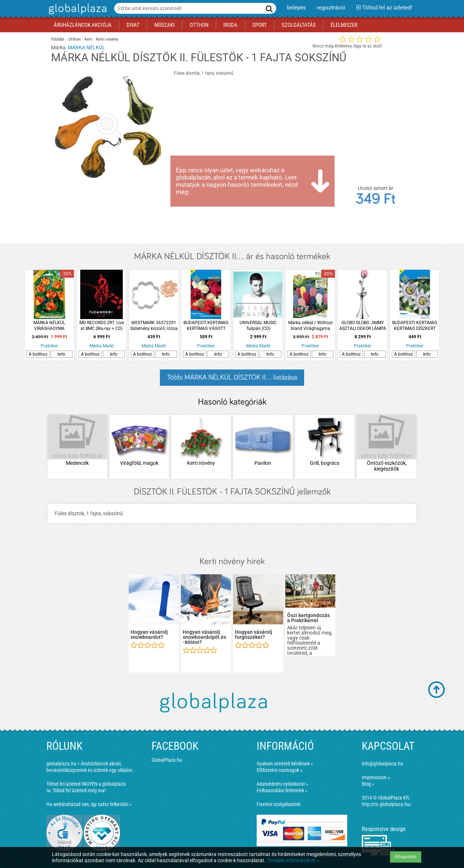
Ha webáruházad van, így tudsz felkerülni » (89, 804)
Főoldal (58, 39)
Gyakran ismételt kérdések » (285, 764)
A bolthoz (38, 354)
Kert (88, 39)
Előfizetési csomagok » (279, 770)
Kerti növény (107, 39)
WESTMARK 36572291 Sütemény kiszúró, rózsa (154, 326)
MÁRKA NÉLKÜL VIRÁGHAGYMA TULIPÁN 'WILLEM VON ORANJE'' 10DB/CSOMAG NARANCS (49, 326)
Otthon (74, 39)
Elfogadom (406, 857)
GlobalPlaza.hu (167, 760)
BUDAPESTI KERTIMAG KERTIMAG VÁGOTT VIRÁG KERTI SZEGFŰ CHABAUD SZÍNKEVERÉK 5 (206, 326)
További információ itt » (293, 860)
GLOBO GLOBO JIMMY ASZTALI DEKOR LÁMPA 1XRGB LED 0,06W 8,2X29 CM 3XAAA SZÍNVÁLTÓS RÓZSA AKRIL (363, 326)
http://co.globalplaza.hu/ (387, 804)
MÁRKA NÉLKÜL (86, 47)
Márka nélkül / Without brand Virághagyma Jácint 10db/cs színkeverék (310, 326)
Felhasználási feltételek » (282, 790)
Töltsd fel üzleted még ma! (79, 790)
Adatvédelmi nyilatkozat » (282, 784)
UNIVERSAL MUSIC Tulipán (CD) (258, 326)
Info (61, 354)
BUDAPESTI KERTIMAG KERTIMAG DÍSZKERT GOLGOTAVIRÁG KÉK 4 (415, 326)
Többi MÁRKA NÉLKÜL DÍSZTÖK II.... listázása (232, 377)
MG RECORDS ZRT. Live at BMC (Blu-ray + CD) (102, 326)
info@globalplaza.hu (382, 764)
